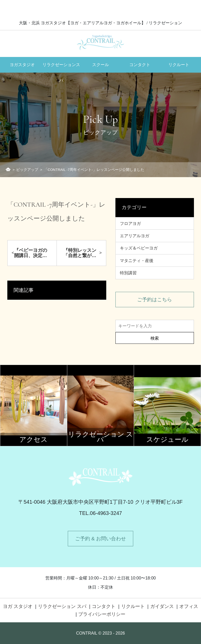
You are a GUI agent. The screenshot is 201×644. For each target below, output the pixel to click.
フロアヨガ (130, 224)
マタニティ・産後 (137, 261)
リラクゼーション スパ (62, 606)
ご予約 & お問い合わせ (100, 539)
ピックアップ (27, 170)
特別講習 (128, 273)
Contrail (100, 42)
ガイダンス (162, 606)
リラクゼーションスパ (61, 67)
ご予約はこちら (155, 300)
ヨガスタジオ (22, 65)
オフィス (189, 606)
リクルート (179, 65)
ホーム (8, 169)
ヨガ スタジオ (18, 606)
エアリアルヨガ (135, 236)
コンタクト (140, 65)
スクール (100, 65)
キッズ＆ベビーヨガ (139, 248)
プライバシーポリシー (102, 614)
